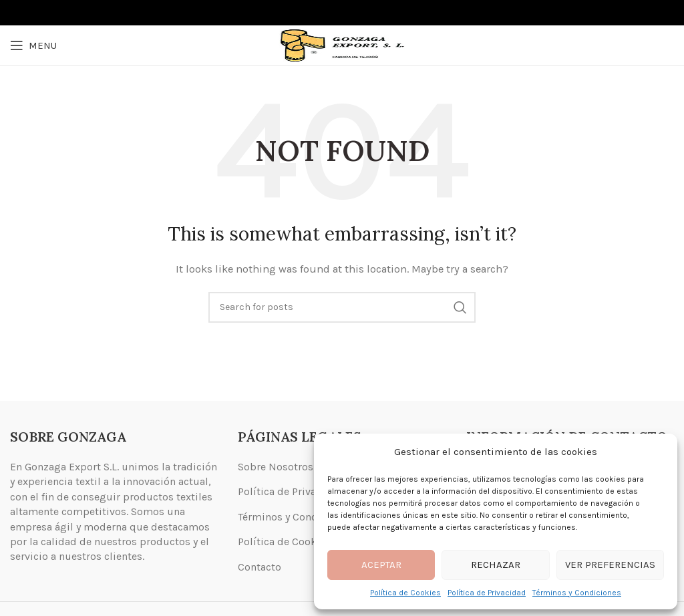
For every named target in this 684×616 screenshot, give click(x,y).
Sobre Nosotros (276, 467)
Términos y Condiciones (577, 593)
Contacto (260, 567)
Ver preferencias (610, 565)
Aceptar (381, 565)
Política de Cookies (405, 593)
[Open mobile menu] (33, 45)
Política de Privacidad (487, 593)
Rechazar (496, 565)
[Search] (342, 307)
